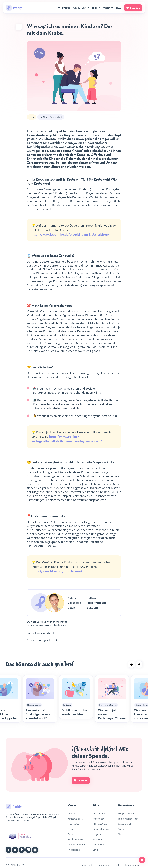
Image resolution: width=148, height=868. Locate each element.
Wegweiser (64, 8)
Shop (119, 8)
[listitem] (40, 699)
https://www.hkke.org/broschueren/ (57, 571)
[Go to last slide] (132, 664)
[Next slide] (139, 664)
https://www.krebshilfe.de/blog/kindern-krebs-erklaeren (71, 234)
